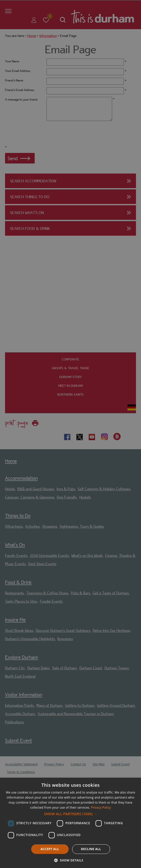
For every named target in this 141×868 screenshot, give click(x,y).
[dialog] (70, 823)
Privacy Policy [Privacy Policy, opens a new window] (101, 808)
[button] (70, 814)
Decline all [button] (91, 849)
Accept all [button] (50, 849)
